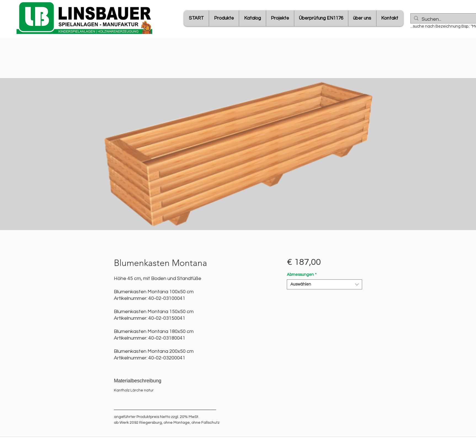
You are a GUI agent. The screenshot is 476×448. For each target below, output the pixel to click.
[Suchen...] (449, 19)
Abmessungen (302, 275)
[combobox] (324, 284)
